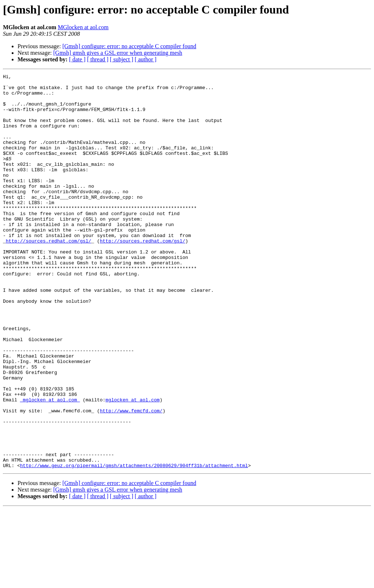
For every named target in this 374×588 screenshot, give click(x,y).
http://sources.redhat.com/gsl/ (49, 275)
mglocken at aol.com (133, 465)
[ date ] (77, 59)
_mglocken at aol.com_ (50, 465)
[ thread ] (98, 59)
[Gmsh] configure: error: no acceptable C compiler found (129, 46)
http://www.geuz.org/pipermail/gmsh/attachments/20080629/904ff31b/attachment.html (134, 544)
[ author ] (146, 59)
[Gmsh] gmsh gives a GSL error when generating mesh (118, 53)
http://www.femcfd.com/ (131, 478)
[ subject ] (122, 59)
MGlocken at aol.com (83, 27)
